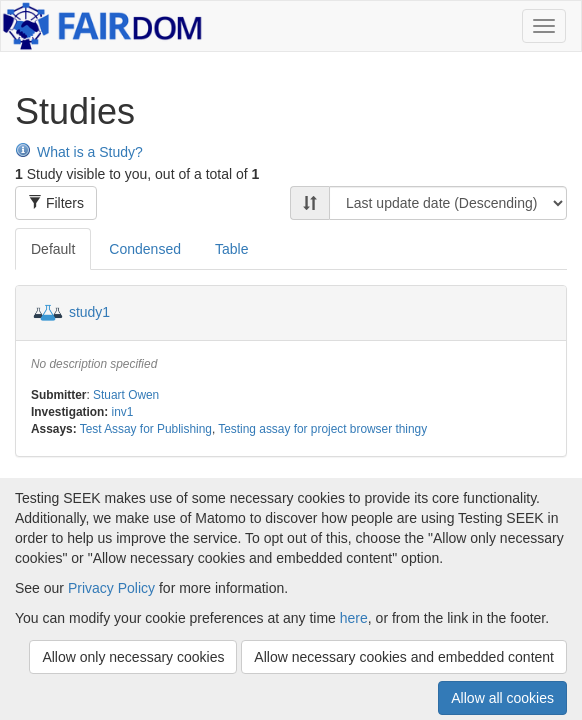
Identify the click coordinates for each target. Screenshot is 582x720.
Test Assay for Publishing (146, 429)
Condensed (145, 249)
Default (53, 249)
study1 (89, 312)
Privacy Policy (111, 588)
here (354, 618)
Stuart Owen (126, 395)
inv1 (123, 412)
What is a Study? (79, 152)
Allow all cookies (502, 698)
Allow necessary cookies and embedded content (404, 657)
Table (231, 249)
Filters (56, 203)
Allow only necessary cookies (133, 657)
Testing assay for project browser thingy (322, 429)
